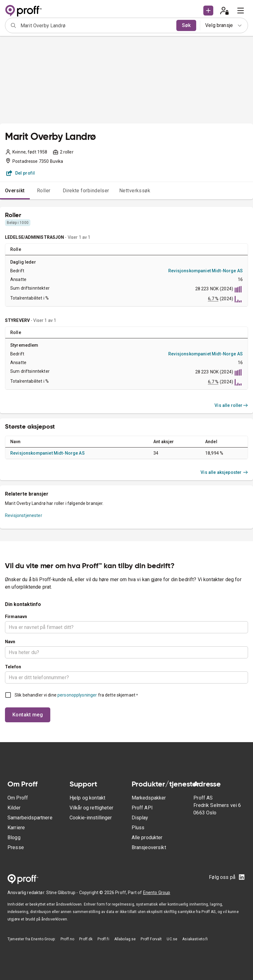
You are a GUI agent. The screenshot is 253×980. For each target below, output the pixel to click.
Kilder (14, 808)
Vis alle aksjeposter (224, 472)
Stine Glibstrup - (63, 893)
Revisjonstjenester (24, 515)
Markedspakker (149, 798)
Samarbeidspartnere (30, 818)
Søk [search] (186, 25)
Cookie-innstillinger (91, 818)
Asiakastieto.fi (195, 939)
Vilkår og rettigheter (91, 808)
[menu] (241, 11)
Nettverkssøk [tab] (135, 191)
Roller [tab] (44, 191)
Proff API (142, 808)
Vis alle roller (231, 405)
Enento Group (157, 893)
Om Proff (18, 798)
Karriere (16, 828)
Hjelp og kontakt (87, 798)
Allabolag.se (125, 939)
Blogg (14, 837)
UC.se (172, 939)
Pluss (138, 828)
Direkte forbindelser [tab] (86, 191)
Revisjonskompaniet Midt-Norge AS (206, 271)
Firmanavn (16, 617)
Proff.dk (86, 939)
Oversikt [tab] (15, 191)
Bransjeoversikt (149, 847)
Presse (16, 847)
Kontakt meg (28, 715)
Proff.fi (103, 939)
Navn (10, 642)
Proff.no (67, 939)
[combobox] (96, 25)
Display (140, 818)
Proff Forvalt (151, 939)
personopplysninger (77, 695)
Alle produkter (147, 837)
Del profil (21, 173)
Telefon (13, 667)
